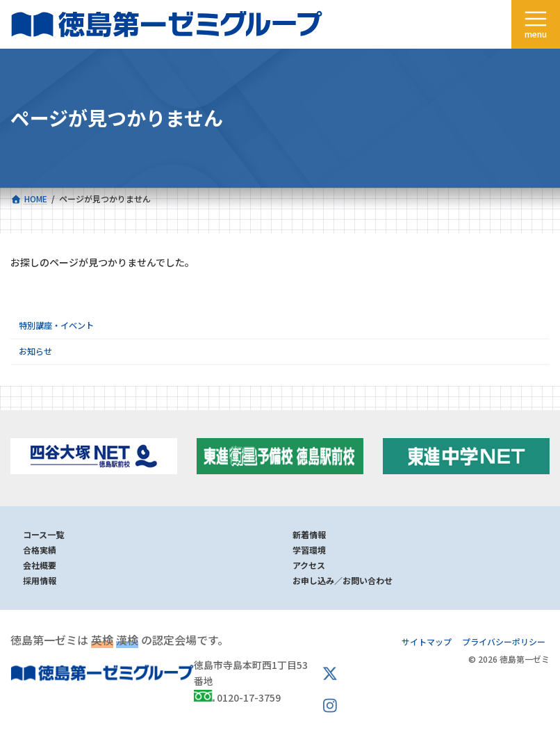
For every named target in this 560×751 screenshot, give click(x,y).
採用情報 (40, 580)
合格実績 (40, 550)
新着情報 (309, 534)
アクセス (309, 565)
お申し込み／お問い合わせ (343, 580)
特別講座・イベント (56, 325)
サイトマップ (427, 641)
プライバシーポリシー (504, 641)
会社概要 (40, 565)
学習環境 (309, 550)
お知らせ (35, 351)
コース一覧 (43, 534)
